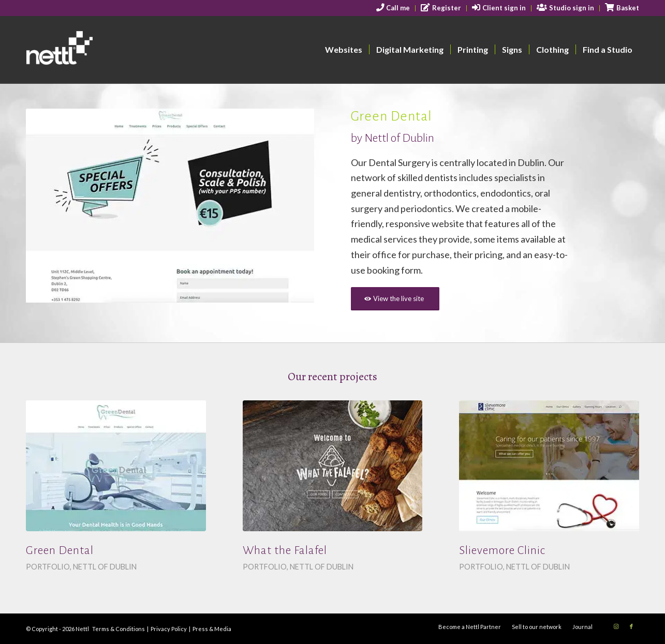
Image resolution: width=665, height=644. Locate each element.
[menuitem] (394, 8)
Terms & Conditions (119, 629)
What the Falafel (285, 550)
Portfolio (48, 567)
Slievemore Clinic (502, 550)
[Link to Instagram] (616, 626)
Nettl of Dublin (105, 567)
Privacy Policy (169, 629)
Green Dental (60, 550)
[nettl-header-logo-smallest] (99, 50)
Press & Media (212, 629)
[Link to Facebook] (631, 626)
